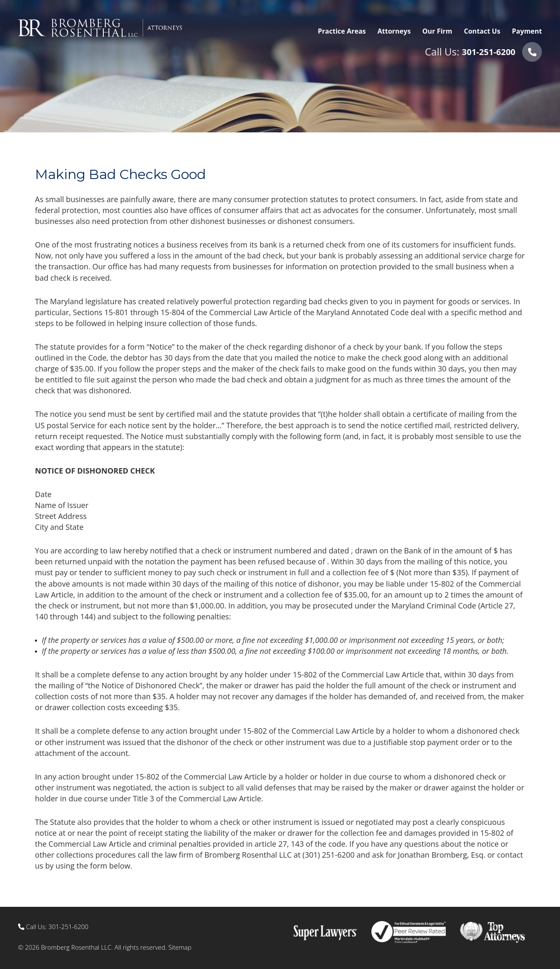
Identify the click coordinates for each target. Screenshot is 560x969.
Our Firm (437, 31)
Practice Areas (342, 31)
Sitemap (180, 947)
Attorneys (394, 31)
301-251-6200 (489, 52)
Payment (527, 31)
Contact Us (482, 31)
